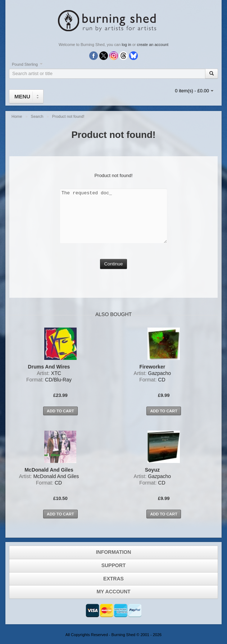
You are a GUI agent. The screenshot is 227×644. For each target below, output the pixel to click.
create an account (153, 45)
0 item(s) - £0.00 (192, 91)
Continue (113, 264)
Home (17, 116)
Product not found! (68, 116)
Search (38, 116)
